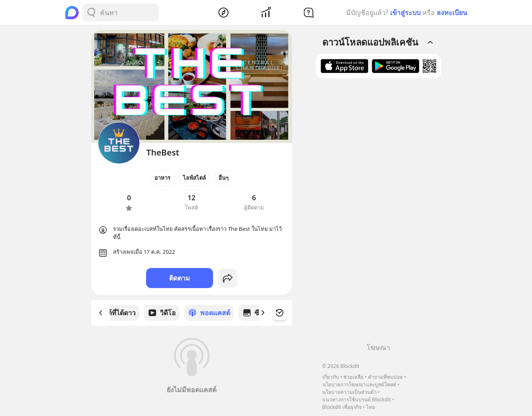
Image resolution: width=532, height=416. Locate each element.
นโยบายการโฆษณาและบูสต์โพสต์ (359, 384)
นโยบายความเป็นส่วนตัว (350, 392)
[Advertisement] (378, 214)
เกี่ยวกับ (331, 377)
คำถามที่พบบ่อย (385, 377)
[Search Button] (91, 13)
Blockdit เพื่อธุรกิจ (342, 407)
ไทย (371, 407)
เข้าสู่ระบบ (405, 13)
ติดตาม (180, 278)
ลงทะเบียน (452, 13)
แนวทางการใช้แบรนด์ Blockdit (357, 399)
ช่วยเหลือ (353, 377)
